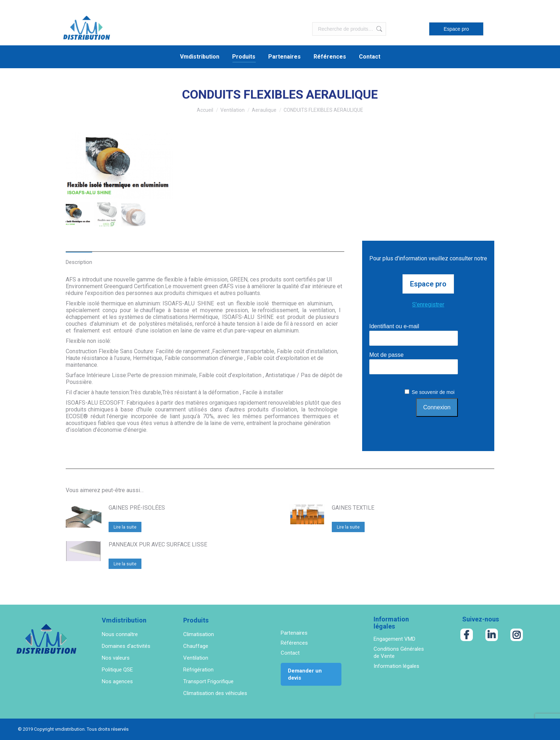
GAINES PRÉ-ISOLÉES (137, 508)
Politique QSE (117, 670)
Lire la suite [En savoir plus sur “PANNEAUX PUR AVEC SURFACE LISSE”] (125, 564)
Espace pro (456, 29)
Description (79, 262)
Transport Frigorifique (208, 681)
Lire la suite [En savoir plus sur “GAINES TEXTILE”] (348, 527)
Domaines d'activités (126, 646)
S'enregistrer (428, 304)
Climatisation (199, 634)
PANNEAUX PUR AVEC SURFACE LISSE (158, 544)
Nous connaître (120, 634)
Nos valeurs (116, 658)
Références (294, 643)
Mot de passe (386, 355)
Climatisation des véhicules (215, 693)
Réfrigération (198, 670)
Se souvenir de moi (433, 392)
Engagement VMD (394, 639)
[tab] (79, 258)
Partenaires (294, 633)
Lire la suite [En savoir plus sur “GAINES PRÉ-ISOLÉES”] (125, 527)
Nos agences (117, 681)
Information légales (396, 666)
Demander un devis (305, 674)
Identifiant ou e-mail (394, 326)
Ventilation (196, 658)
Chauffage (196, 646)
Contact (290, 653)
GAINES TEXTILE (353, 508)
